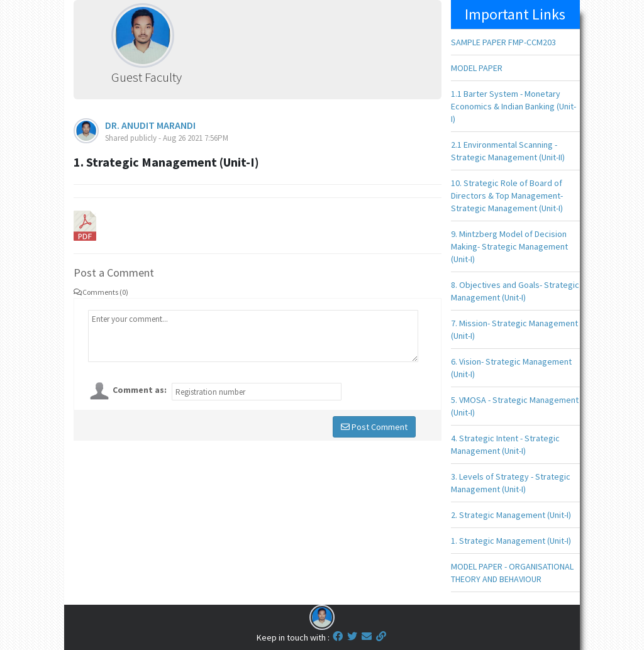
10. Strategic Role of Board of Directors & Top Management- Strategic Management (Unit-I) (507, 196)
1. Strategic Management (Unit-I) (511, 541)
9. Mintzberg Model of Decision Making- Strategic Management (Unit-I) (509, 246)
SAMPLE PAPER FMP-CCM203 (503, 42)
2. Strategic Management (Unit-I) (511, 515)
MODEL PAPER (477, 68)
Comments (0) (101, 292)
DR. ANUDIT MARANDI (150, 125)
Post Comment (374, 427)
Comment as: (140, 390)
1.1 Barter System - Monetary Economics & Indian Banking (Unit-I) (514, 106)
